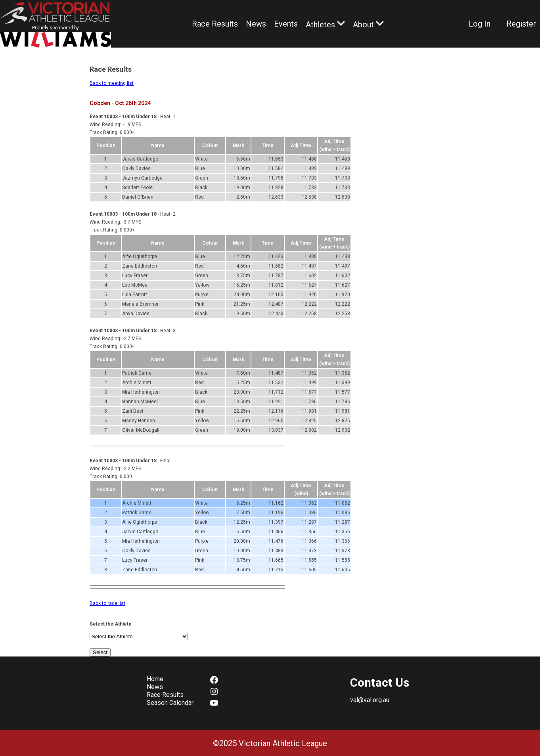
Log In (480, 24)
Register (521, 24)
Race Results (215, 24)
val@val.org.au (370, 700)
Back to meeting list (112, 83)
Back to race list (107, 603)
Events (286, 24)
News (256, 24)
